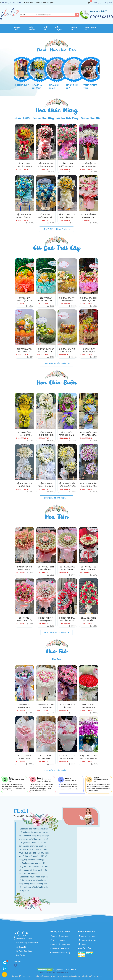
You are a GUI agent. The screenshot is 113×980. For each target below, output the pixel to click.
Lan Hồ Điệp (22, 85)
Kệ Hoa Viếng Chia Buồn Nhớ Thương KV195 (46, 434)
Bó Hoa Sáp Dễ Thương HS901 (25, 757)
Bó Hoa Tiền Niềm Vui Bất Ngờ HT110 (46, 568)
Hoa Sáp (56, 659)
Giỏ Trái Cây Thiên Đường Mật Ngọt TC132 (89, 350)
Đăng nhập (108, 2)
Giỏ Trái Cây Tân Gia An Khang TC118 (67, 299)
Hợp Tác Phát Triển (88, 936)
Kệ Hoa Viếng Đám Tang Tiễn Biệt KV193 (89, 434)
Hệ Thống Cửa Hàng (24, 951)
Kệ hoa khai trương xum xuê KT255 (67, 165)
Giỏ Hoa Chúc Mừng (67, 118)
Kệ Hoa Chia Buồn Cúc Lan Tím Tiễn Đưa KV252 (89, 485)
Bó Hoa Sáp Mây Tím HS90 (67, 706)
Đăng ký (98, 2)
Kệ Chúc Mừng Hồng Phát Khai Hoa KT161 (46, 165)
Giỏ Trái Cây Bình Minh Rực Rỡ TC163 (89, 299)
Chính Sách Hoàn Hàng (61, 953)
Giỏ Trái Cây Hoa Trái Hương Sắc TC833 (46, 350)
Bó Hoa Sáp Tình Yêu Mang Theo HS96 (46, 706)
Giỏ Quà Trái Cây (56, 248)
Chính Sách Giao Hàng (61, 948)
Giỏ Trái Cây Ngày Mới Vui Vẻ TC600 (46, 299)
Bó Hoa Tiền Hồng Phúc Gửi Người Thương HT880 (24, 619)
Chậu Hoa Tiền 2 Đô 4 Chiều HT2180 (89, 619)
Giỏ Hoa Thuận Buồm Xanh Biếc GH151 (46, 216)
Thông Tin (74, 28)
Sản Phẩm (32, 28)
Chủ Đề (46, 28)
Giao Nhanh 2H (91, 28)
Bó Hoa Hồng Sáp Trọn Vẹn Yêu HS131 (88, 706)
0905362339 (101, 17)
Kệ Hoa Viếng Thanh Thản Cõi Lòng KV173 (46, 485)
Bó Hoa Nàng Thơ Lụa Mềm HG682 (67, 757)
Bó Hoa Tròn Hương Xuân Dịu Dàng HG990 (46, 757)
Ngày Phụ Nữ (72, 87)
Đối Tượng (59, 28)
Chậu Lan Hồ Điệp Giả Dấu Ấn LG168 (89, 757)
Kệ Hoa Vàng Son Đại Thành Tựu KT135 (67, 216)
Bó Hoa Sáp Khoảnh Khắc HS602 (24, 706)
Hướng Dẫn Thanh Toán (61, 944)
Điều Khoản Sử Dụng (65, 972)
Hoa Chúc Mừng (56, 110)
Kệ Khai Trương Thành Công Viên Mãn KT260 (24, 216)
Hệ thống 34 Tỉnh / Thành (12, 3)
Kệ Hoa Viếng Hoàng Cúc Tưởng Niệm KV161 (25, 434)
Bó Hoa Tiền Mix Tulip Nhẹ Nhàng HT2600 (46, 619)
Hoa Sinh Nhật (54, 87)
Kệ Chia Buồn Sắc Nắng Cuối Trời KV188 (67, 485)
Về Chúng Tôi (21, 947)
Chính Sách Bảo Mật (47, 972)
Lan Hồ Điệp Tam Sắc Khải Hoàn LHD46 (89, 165)
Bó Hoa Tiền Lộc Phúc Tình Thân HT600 (89, 568)
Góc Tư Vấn (21, 955)
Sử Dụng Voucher (59, 940)
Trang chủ (17, 28)
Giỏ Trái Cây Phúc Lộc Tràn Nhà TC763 (25, 299)
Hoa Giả (56, 651)
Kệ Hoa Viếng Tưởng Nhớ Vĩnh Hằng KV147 (67, 434)
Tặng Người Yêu (90, 87)
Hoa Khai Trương (37, 87)
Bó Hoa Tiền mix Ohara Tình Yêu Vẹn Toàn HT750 (67, 568)
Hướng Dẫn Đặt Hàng (60, 936)
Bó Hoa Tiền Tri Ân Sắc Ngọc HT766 (24, 568)
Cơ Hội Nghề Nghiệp (88, 940)
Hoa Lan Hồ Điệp (21, 118)
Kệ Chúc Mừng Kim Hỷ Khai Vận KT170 (24, 165)
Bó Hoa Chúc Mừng (43, 118)
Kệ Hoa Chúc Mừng (91, 118)
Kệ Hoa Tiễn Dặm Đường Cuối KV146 (24, 485)
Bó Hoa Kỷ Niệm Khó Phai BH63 (88, 216)
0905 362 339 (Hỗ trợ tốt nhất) (27, 943)
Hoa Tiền (56, 517)
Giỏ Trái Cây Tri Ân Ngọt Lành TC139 (25, 350)
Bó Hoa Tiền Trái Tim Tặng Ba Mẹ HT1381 (67, 619)
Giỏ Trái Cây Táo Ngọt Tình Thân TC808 (67, 350)
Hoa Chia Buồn (57, 382)
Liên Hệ (83, 944)
